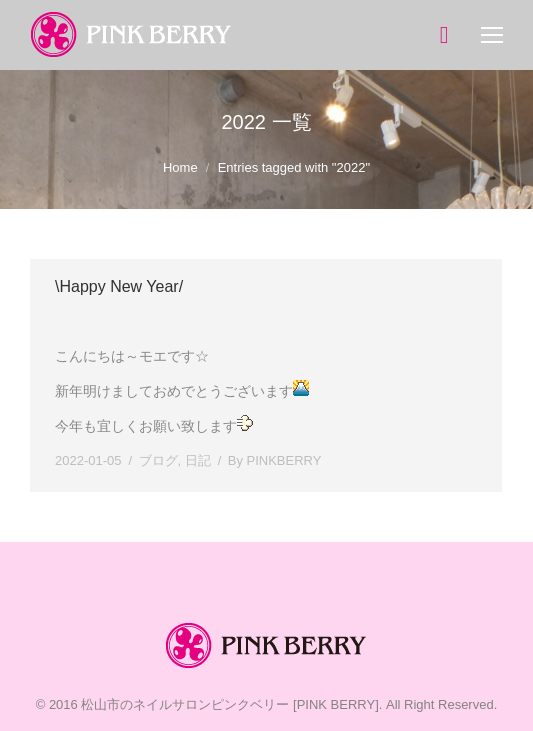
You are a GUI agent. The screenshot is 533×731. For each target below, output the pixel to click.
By (275, 460)
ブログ (158, 460)
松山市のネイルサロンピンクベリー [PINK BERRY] (229, 704)
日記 (198, 460)
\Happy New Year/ (119, 286)
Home (180, 167)
